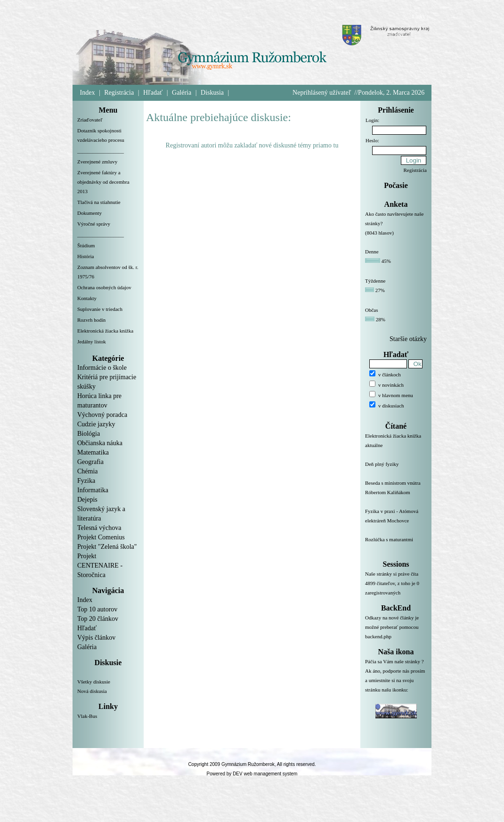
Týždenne (375, 281)
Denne (372, 252)
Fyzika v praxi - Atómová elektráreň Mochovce (396, 521)
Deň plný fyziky (396, 470)
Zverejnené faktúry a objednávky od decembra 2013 (103, 182)
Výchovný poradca (102, 415)
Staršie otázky (408, 339)
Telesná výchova (99, 528)
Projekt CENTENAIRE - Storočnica (100, 566)
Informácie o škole (102, 368)
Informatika (93, 490)
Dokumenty (89, 213)
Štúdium (86, 245)
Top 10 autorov (97, 609)
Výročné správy (94, 224)
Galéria (182, 93)
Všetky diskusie (94, 682)
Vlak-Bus (87, 716)
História (85, 256)
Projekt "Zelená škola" (107, 547)
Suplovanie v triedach (100, 309)
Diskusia (212, 93)
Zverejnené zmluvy (97, 162)
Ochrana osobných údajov (104, 287)
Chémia (88, 471)
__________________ (101, 151)
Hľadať (153, 93)
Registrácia (119, 93)
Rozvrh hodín (91, 320)
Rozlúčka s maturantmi (396, 545)
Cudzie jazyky (96, 424)
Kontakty (87, 298)
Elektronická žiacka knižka (105, 331)
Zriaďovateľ (90, 120)
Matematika (93, 452)
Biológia (89, 434)
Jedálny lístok (92, 342)
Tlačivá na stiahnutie (99, 202)
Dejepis (87, 500)
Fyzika (86, 481)
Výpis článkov (96, 638)
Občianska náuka (100, 443)
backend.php (378, 636)
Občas (372, 310)
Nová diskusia (92, 691)
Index (88, 93)
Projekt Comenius (101, 537)
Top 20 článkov (98, 619)
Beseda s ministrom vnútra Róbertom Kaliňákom (396, 493)
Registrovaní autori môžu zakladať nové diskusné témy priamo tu (252, 145)
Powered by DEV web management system (252, 774)
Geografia (90, 462)
